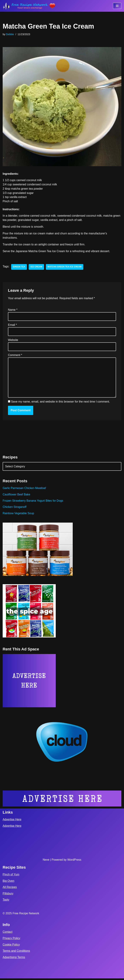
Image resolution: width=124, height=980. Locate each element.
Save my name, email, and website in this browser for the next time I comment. (60, 403)
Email (12, 326)
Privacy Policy (11, 940)
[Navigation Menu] (117, 6)
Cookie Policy (11, 946)
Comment (15, 356)
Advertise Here (12, 821)
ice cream (37, 268)
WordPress (74, 861)
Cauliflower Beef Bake (17, 496)
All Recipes (10, 889)
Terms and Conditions (16, 953)
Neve (46, 861)
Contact (8, 934)
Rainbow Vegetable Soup (19, 515)
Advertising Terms (14, 959)
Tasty (6, 901)
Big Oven (8, 882)
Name (13, 310)
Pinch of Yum (11, 876)
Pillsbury (8, 895)
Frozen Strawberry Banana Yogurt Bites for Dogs (33, 502)
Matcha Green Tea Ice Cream (65, 268)
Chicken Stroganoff (15, 508)
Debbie (10, 34)
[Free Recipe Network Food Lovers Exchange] (29, 6)
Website (13, 341)
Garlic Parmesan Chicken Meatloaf (24, 489)
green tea (19, 268)
